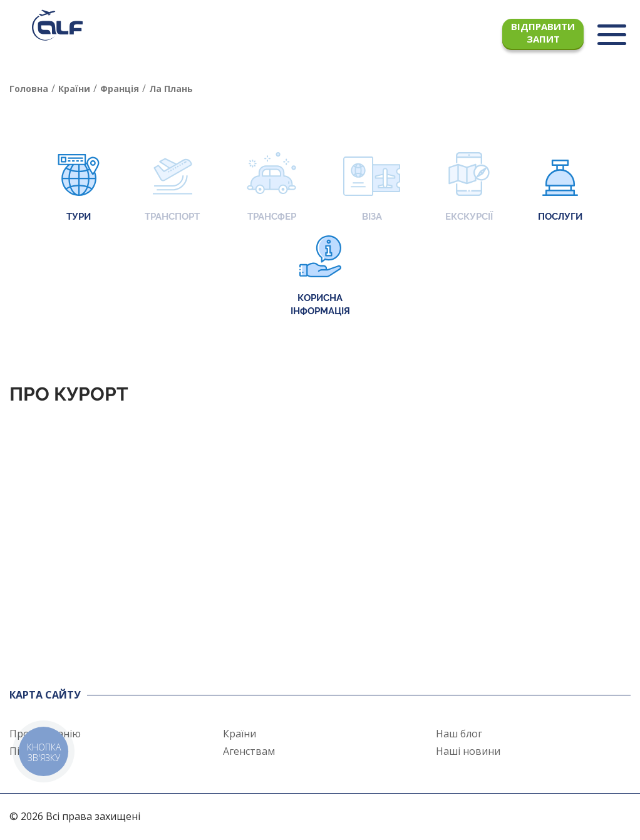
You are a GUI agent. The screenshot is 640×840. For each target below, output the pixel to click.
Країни (240, 734)
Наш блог (459, 734)
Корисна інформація (320, 276)
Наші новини (468, 751)
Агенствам (249, 751)
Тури (79, 188)
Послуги (560, 188)
